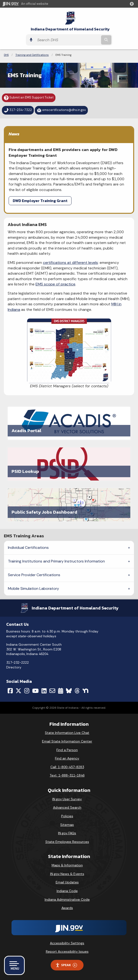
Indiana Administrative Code (67, 899)
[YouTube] (35, 691)
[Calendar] (61, 691)
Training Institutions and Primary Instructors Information (56, 561)
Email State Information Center (67, 741)
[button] (133, 4)
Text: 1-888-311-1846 (67, 775)
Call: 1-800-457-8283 (67, 767)
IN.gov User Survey (67, 799)
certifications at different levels (70, 263)
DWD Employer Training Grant (40, 201)
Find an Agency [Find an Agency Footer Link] (67, 758)
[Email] (52, 691)
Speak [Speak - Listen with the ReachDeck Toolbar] (66, 965)
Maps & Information (67, 865)
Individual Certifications (28, 548)
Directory (14, 667)
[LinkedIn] (44, 691)
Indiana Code (67, 891)
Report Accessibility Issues (67, 951)
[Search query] (67, 40)
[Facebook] (10, 691)
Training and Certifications (32, 55)
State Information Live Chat (67, 733)
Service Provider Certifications (34, 575)
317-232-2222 (18, 662)
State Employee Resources (67, 842)
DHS (6, 55)
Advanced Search (67, 807)
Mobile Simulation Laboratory (33, 589)
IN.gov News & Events (67, 874)
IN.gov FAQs (67, 833)
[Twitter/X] (18, 691)
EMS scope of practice (55, 284)
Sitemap (67, 825)
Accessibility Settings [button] (67, 943)
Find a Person (67, 750)
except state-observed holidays (31, 636)
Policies (67, 816)
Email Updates (67, 882)
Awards (67, 908)
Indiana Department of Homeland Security (70, 29)
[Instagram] (27, 691)
